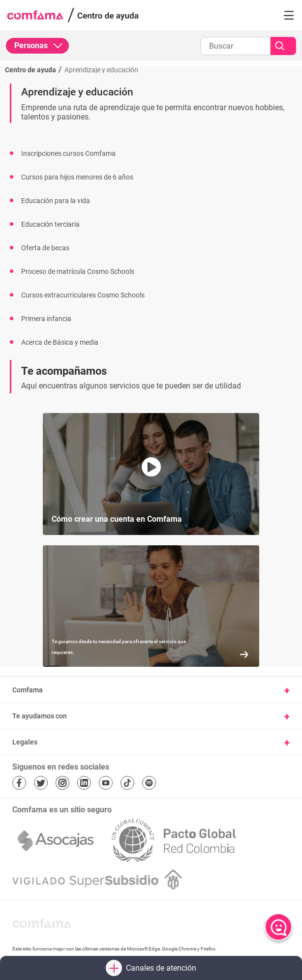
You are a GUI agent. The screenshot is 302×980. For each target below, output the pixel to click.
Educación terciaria (50, 224)
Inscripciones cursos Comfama (68, 153)
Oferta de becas (45, 248)
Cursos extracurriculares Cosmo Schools (83, 295)
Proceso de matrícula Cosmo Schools (78, 271)
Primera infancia (46, 319)
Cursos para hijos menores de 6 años (77, 177)
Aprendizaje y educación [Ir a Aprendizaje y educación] (101, 70)
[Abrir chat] (278, 927)
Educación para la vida (56, 201)
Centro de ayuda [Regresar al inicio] (30, 70)
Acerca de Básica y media (60, 342)
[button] (289, 15)
